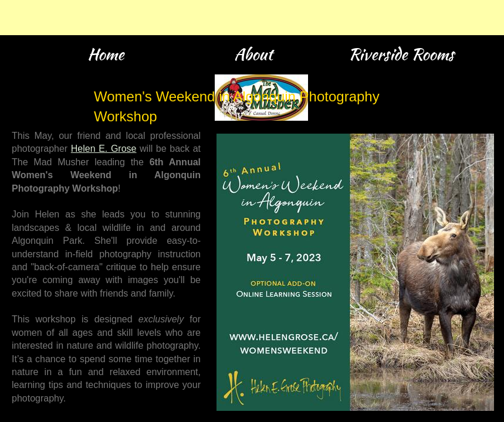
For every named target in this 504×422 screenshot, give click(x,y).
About (253, 54)
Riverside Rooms (401, 54)
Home (106, 54)
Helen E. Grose (104, 149)
